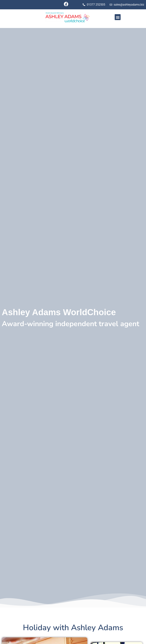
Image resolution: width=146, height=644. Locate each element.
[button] (118, 17)
